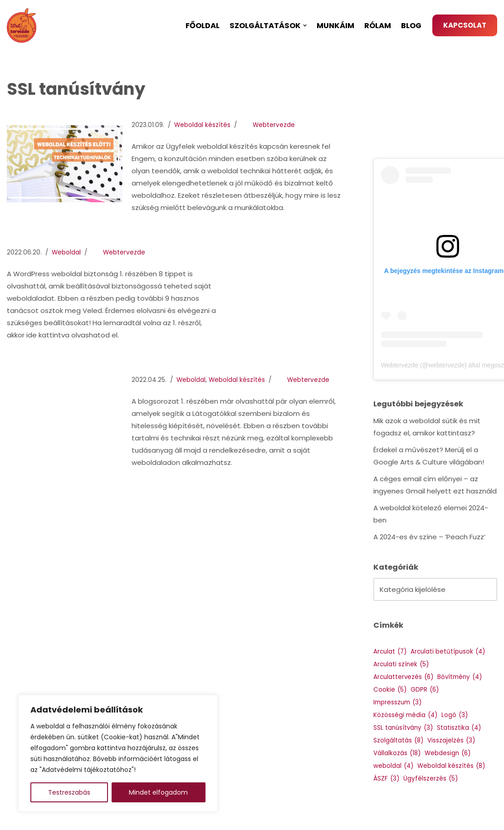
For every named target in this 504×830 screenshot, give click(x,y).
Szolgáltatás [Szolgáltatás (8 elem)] (398, 740)
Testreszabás (69, 792)
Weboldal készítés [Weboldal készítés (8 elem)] (451, 766)
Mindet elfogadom (158, 792)
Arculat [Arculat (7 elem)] (390, 652)
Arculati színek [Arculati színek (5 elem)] (401, 664)
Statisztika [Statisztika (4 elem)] (459, 728)
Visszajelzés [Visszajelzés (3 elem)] (451, 740)
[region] (118, 753)
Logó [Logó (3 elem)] (455, 715)
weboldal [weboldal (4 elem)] (393, 766)
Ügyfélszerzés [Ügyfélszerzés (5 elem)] (431, 779)
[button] (305, 25)
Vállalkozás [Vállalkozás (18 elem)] (397, 753)
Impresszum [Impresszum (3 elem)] (397, 702)
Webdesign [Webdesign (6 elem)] (448, 753)
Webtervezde (274, 125)
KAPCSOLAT (465, 25)
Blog (411, 26)
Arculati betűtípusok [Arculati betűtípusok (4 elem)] (448, 652)
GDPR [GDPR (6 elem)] (425, 690)
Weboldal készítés (202, 125)
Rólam (378, 26)
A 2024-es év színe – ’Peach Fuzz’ (429, 537)
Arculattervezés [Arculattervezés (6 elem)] (403, 677)
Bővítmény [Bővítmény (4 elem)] (460, 677)
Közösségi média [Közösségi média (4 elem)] (405, 715)
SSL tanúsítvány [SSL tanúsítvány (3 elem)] (403, 728)
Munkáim (335, 26)
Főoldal (203, 26)
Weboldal (66, 252)
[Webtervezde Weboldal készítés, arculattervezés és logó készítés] (24, 25)
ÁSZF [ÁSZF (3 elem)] (386, 779)
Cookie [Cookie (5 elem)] (390, 690)
